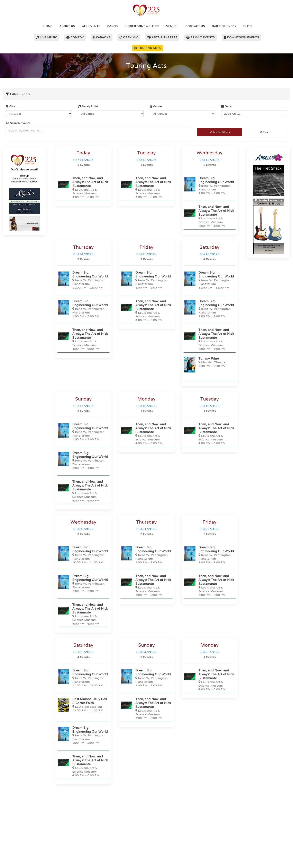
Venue (156, 106)
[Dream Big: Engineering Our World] (210, 185)
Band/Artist (88, 106)
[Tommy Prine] (210, 365)
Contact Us (195, 26)
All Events (91, 26)
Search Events (18, 123)
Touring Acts (148, 48)
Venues (172, 26)
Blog (248, 26)
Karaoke (102, 37)
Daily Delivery (224, 26)
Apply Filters (220, 132)
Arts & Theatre (162, 37)
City (11, 106)
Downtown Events (241, 37)
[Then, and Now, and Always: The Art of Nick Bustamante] (83, 187)
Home (48, 26)
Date (226, 106)
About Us (67, 26)
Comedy (75, 37)
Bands (113, 26)
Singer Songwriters (142, 26)
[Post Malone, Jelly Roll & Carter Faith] (83, 705)
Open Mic (129, 37)
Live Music (47, 37)
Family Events (200, 37)
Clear (265, 132)
